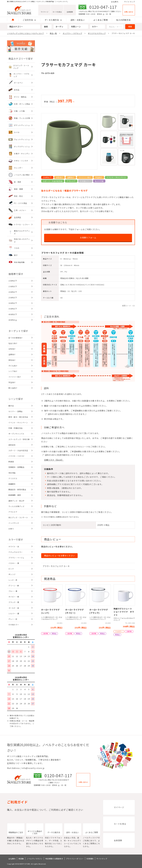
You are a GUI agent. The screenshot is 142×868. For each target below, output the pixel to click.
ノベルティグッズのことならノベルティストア (26, 33)
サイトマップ (130, 2)
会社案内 (115, 2)
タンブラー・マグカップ (72, 33)
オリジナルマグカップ (97, 33)
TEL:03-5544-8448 (99, 11)
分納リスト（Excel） (54, 460)
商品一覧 (53, 33)
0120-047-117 (103, 7)
